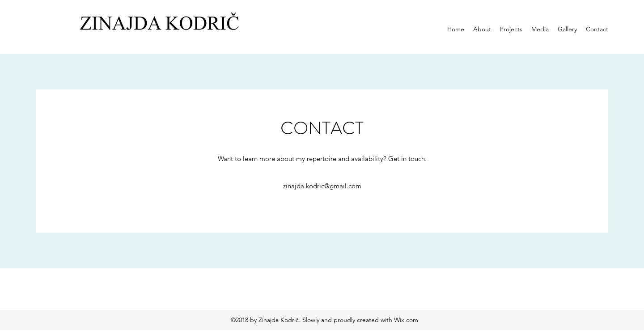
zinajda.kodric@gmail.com (322, 186)
